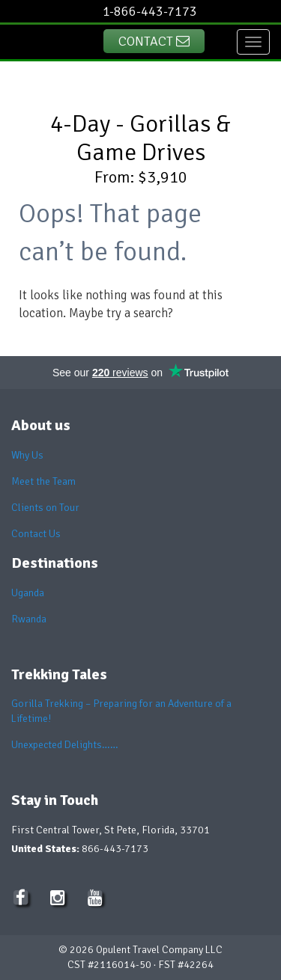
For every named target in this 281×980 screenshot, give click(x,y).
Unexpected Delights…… (65, 745)
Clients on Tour (45, 508)
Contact (154, 41)
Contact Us (36, 534)
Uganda (28, 593)
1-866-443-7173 (150, 11)
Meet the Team (43, 481)
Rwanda (29, 619)
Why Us (27, 455)
